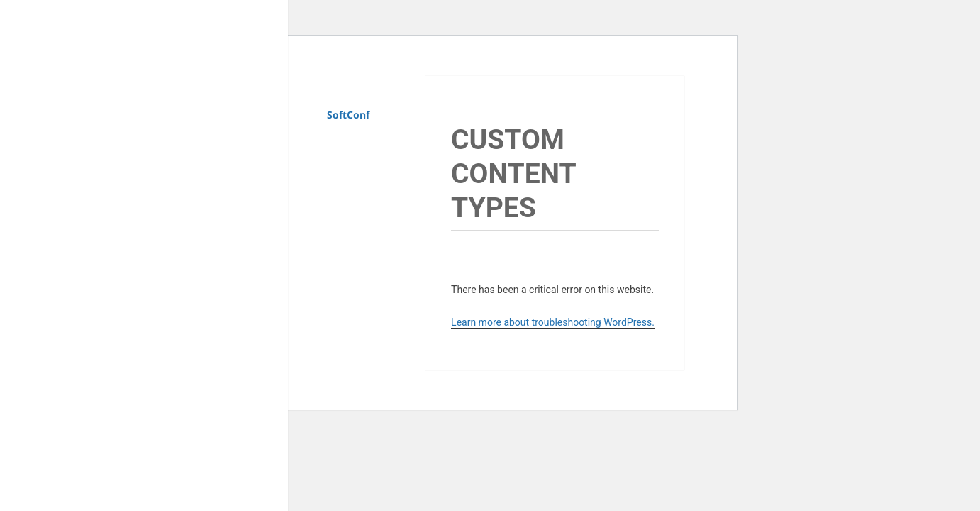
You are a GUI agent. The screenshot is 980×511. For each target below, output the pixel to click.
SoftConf (348, 115)
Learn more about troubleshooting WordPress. (553, 322)
